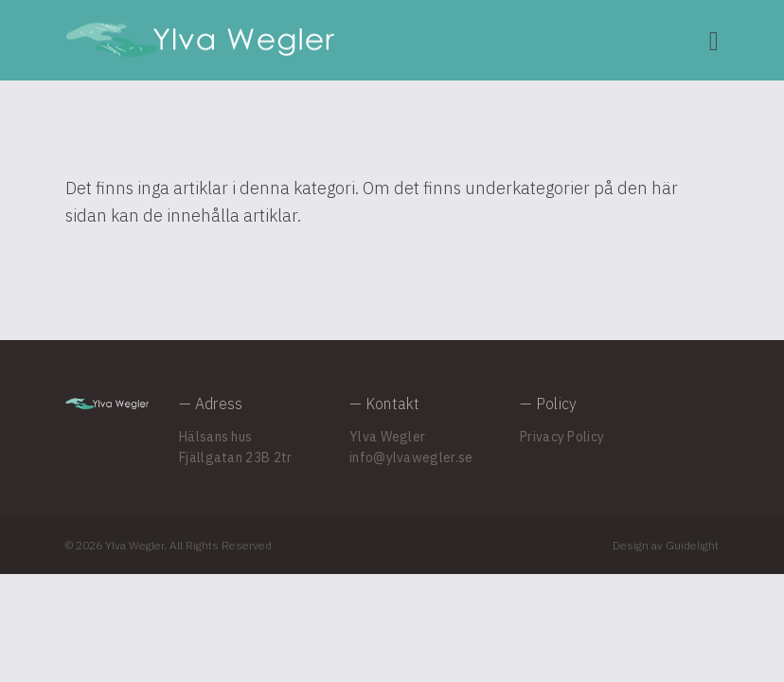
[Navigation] (714, 40)
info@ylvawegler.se (411, 458)
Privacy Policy (562, 437)
